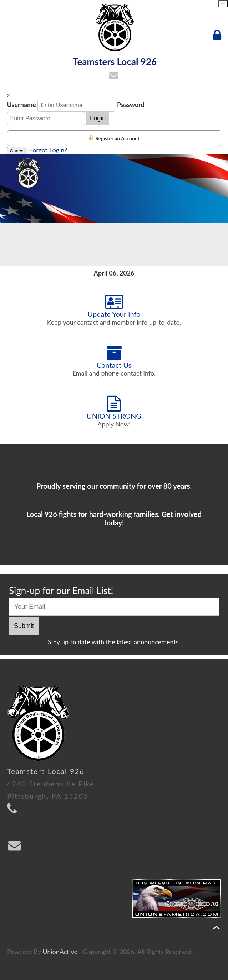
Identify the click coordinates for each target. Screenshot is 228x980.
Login (98, 118)
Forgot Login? (48, 150)
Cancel (17, 151)
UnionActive (60, 952)
